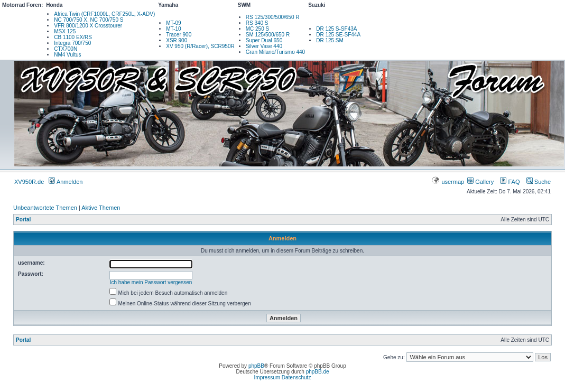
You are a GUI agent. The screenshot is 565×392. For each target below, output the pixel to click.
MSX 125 (65, 31)
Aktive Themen (101, 208)
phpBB (256, 366)
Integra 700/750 (72, 43)
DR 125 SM (330, 40)
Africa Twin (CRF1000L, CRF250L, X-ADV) (104, 14)
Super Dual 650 (264, 40)
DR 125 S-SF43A (336, 29)
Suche (539, 182)
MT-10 (173, 29)
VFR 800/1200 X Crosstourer (88, 26)
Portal (23, 220)
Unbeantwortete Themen (45, 208)
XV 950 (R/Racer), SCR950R (200, 46)
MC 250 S (257, 29)
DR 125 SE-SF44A (338, 35)
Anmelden (66, 182)
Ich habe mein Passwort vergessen (151, 282)
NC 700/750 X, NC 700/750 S (89, 20)
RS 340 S (257, 23)
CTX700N (66, 49)
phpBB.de (318, 372)
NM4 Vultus (67, 55)
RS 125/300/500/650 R (273, 17)
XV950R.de (29, 182)
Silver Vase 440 (264, 46)
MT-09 (173, 23)
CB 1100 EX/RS (73, 37)
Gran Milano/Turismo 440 (275, 52)
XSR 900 (177, 40)
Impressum (267, 377)
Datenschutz (297, 377)
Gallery (480, 182)
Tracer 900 (179, 35)
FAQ (510, 182)
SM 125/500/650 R (268, 35)
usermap (448, 182)
